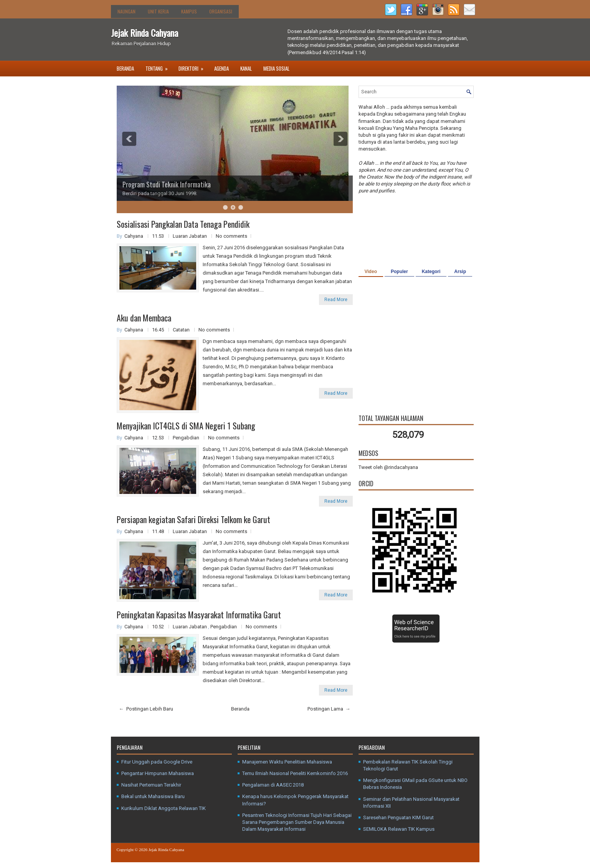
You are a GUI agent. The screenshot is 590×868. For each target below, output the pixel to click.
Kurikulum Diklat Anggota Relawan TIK (164, 808)
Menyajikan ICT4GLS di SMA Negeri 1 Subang (186, 426)
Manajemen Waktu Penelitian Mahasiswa (287, 762)
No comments (231, 236)
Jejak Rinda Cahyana (145, 33)
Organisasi (221, 11)
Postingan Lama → (329, 709)
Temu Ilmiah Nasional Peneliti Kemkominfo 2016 (295, 773)
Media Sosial (276, 68)
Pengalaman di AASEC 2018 (273, 785)
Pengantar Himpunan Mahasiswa (158, 773)
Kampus (189, 11)
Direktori (193, 66)
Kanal (246, 68)
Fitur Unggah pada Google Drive (157, 762)
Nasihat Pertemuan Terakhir (151, 785)
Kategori (431, 272)
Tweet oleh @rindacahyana (388, 467)
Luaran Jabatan (190, 236)
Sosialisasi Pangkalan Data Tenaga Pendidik (183, 224)
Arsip (460, 272)
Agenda (221, 68)
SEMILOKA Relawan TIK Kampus (399, 829)
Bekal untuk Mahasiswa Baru (153, 796)
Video (371, 272)
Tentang (159, 66)
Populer (399, 272)
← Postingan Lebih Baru (146, 709)
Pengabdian (187, 438)
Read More (336, 300)
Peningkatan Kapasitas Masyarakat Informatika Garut (199, 615)
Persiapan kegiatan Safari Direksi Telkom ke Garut (193, 519)
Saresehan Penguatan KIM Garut (398, 817)
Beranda (125, 68)
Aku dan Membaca (144, 318)
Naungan (126, 11)
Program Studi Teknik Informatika (167, 184)
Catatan (182, 330)
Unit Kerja (158, 11)
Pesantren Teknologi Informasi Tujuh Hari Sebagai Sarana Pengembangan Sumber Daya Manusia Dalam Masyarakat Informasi (297, 822)
